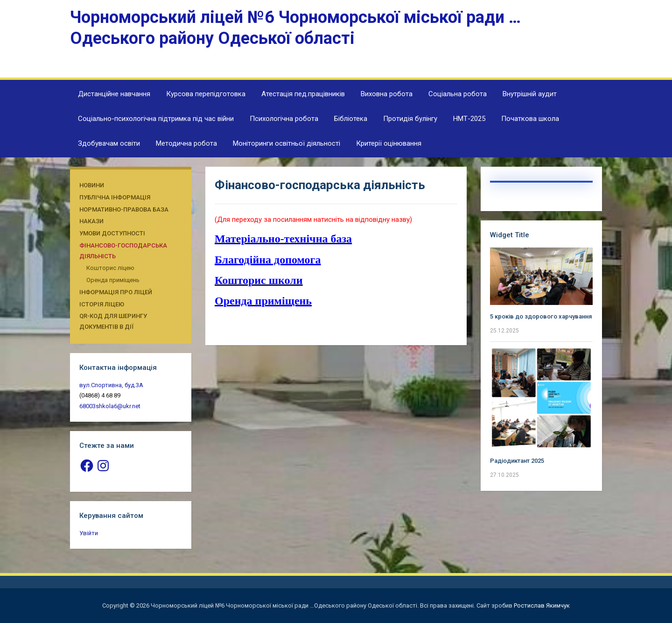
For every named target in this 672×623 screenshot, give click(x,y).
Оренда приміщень (113, 280)
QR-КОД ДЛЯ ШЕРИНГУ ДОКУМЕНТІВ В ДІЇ (113, 321)
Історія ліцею (102, 304)
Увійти (89, 533)
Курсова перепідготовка (206, 94)
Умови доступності (112, 233)
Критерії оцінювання (389, 143)
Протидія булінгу (410, 119)
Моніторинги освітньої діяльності (287, 143)
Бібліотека (351, 119)
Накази (91, 221)
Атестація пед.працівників (303, 94)
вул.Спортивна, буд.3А (111, 385)
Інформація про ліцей (116, 292)
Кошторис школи (259, 280)
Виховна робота (387, 94)
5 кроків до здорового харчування (541, 316)
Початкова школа (530, 119)
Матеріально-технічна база (283, 239)
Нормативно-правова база (124, 209)
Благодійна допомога (268, 260)
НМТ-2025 (469, 119)
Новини (92, 185)
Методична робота (186, 143)
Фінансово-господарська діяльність (123, 251)
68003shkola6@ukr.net (110, 406)
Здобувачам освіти (109, 143)
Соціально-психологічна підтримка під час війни (156, 119)
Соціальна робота (458, 94)
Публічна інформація (115, 197)
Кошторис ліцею (110, 268)
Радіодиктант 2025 (517, 461)
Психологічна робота (284, 119)
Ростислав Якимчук (542, 605)
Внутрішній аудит (530, 94)
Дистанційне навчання (114, 94)
